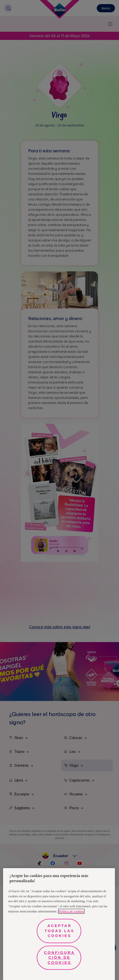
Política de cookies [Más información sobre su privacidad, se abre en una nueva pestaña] (71, 911)
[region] (59, 924)
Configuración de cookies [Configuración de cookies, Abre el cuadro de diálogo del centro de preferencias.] (60, 958)
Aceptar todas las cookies (60, 931)
